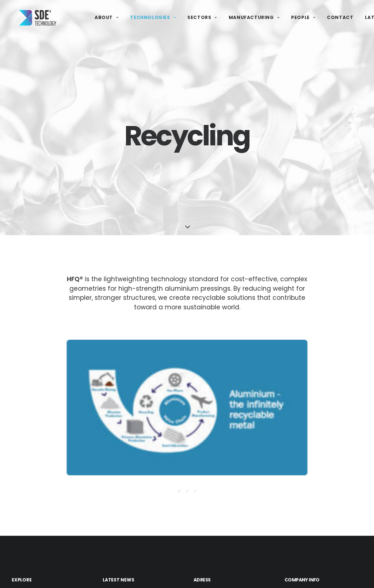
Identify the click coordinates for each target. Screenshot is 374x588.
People (303, 18)
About (106, 18)
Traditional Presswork (49, 567)
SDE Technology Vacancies (139, 583)
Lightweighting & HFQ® (50, 558)
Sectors (202, 18)
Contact (340, 18)
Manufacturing (254, 18)
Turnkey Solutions (44, 577)
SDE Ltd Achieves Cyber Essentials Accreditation (135, 561)
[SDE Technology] (32, 18)
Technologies (153, 18)
